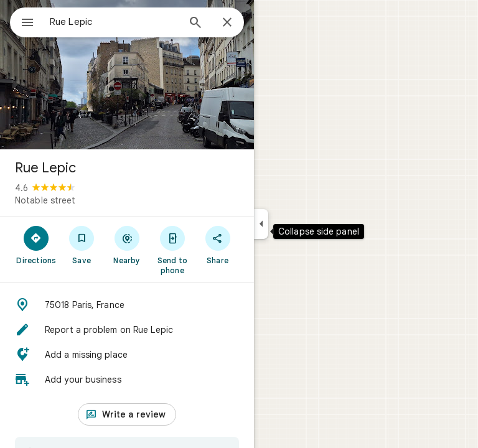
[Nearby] (127, 245)
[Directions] (36, 245)
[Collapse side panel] (261, 224)
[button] (127, 305)
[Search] (195, 24)
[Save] (82, 245)
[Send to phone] (172, 250)
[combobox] (114, 22)
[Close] (227, 23)
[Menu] (27, 24)
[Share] (218, 245)
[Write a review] (127, 414)
